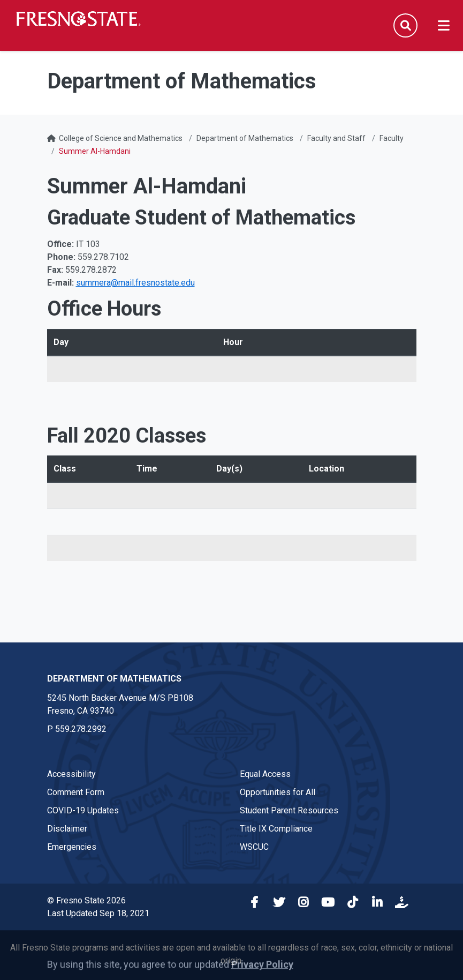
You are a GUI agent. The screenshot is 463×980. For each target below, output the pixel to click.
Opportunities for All (278, 792)
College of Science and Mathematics (121, 138)
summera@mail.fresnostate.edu (135, 283)
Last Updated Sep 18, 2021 (98, 913)
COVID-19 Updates (83, 810)
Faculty (392, 138)
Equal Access (265, 774)
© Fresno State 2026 (86, 900)
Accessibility (71, 774)
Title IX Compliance (276, 829)
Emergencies (72, 847)
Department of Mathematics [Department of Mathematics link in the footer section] (114, 679)
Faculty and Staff (336, 138)
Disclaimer (67, 829)
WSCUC (254, 847)
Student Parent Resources (289, 810)
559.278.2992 (81, 729)
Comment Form (76, 792)
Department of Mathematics (245, 138)
